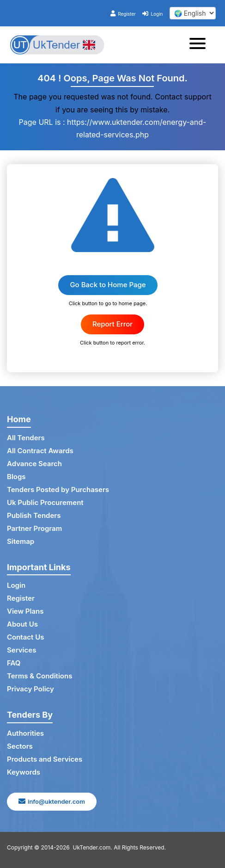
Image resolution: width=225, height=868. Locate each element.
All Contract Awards (40, 451)
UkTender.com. (93, 847)
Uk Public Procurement (45, 502)
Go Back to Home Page (108, 285)
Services (21, 650)
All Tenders (26, 438)
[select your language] (193, 13)
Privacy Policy (30, 689)
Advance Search (34, 464)
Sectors (20, 746)
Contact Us (25, 637)
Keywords (24, 772)
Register (123, 14)
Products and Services (45, 759)
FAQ (14, 663)
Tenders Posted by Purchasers (58, 489)
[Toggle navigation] (200, 45)
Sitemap (21, 541)
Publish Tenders (34, 515)
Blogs (16, 477)
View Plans (25, 611)
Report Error (112, 324)
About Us (22, 624)
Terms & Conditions (40, 676)
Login (152, 14)
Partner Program (34, 528)
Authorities (25, 733)
